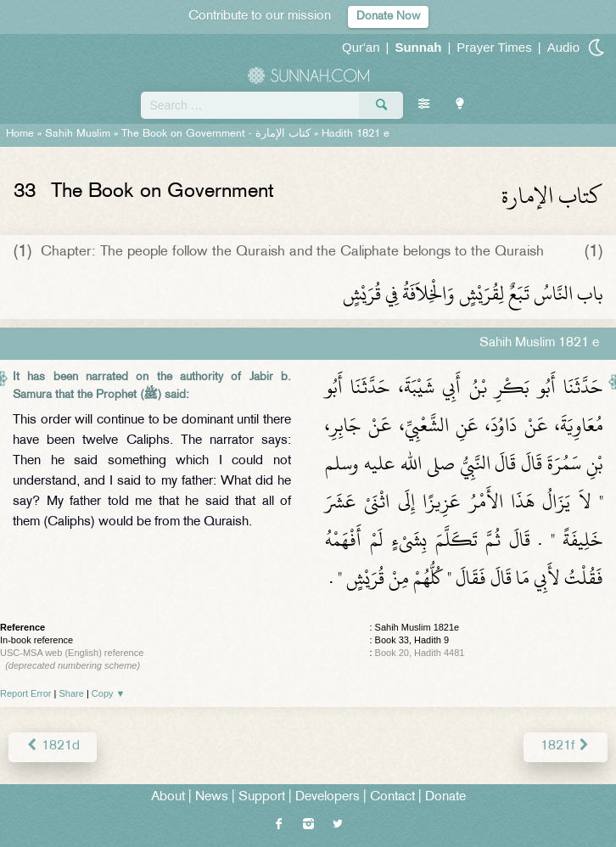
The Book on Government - (216, 134)
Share (72, 693)
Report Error (26, 693)
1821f (566, 746)
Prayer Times (494, 47)
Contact (392, 797)
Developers (328, 797)
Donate (445, 797)
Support (262, 797)
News (212, 797)
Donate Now (388, 17)
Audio (563, 47)
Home (20, 134)
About (168, 797)
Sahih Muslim (78, 134)
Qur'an (361, 47)
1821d (53, 746)
